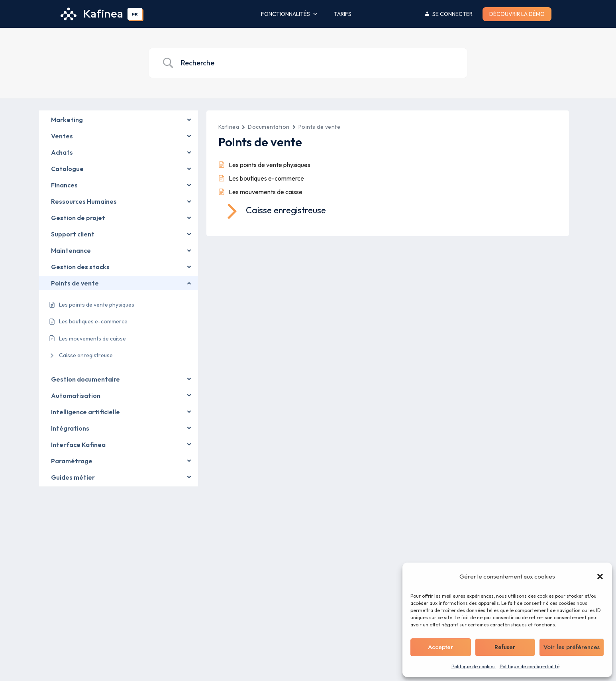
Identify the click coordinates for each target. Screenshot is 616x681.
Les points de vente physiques (270, 165)
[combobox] (135, 14)
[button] (600, 577)
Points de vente (319, 127)
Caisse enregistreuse (86, 355)
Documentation (269, 127)
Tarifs (343, 14)
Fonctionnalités (289, 14)
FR (135, 14)
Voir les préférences (572, 647)
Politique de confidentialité (530, 666)
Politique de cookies (474, 666)
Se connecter (452, 14)
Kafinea (229, 127)
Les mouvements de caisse (266, 192)
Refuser (505, 647)
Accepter (440, 647)
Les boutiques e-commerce (266, 178)
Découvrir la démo (517, 14)
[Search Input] (318, 63)
